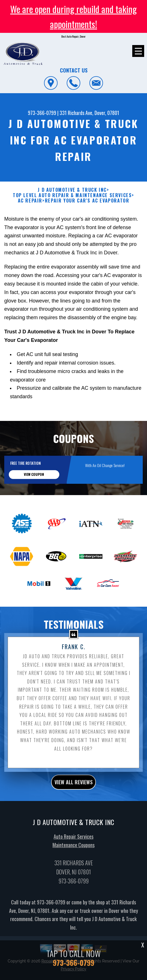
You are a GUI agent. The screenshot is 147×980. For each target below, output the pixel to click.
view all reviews (73, 810)
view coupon (34, 502)
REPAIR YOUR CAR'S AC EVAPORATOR (87, 228)
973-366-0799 (42, 113)
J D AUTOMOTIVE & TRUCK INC (72, 218)
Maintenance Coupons (73, 872)
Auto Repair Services (73, 864)
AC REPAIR (30, 228)
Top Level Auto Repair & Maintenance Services (72, 223)
